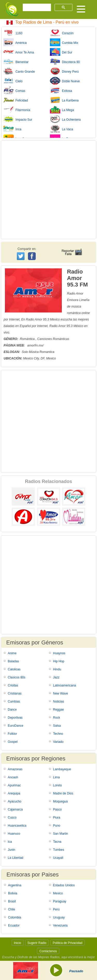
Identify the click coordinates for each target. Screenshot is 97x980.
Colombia (15, 917)
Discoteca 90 (65, 62)
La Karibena (64, 100)
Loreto (57, 785)
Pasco (57, 809)
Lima (56, 777)
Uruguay (59, 917)
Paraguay (60, 901)
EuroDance (16, 726)
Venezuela (60, 925)
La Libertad (16, 858)
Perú (56, 909)
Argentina (15, 885)
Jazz (56, 677)
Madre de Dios (63, 793)
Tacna (57, 842)
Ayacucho (14, 801)
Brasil (12, 901)
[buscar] (36, 8)
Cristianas (15, 693)
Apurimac (14, 785)
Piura (57, 818)
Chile (12, 909)
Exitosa (61, 90)
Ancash (13, 777)
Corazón (62, 33)
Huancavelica (17, 826)
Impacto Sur (18, 119)
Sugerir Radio (37, 943)
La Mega (62, 110)
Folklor (12, 734)
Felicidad (16, 100)
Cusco (12, 818)
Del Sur (61, 52)
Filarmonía (17, 110)
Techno (58, 734)
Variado (58, 742)
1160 (13, 33)
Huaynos (59, 653)
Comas (14, 90)
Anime (12, 653)
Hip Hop (59, 661)
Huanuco (14, 834)
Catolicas (14, 669)
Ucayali (58, 858)
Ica (10, 842)
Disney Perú (64, 71)
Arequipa (14, 793)
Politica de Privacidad (68, 943)
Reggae (58, 710)
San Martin (61, 834)
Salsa (57, 726)
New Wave (61, 693)
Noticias (59, 702)
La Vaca (62, 129)
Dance (12, 710)
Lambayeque (62, 769)
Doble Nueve (65, 81)
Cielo (13, 81)
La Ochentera (65, 119)
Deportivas (15, 718)
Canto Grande (19, 71)
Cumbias (14, 702)
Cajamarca (15, 809)
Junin (12, 850)
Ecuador (14, 925)
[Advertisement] (48, 190)
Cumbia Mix (64, 42)
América (15, 42)
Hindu (57, 669)
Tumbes (59, 850)
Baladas (13, 661)
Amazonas (15, 769)
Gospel (13, 742)
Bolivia (13, 893)
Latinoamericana (65, 685)
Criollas (13, 685)
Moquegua (60, 801)
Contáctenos (48, 951)
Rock (57, 718)
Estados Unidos (64, 885)
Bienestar (16, 62)
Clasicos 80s (17, 677)
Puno (57, 826)
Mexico (58, 893)
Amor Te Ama (19, 52)
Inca (12, 129)
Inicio (18, 943)
